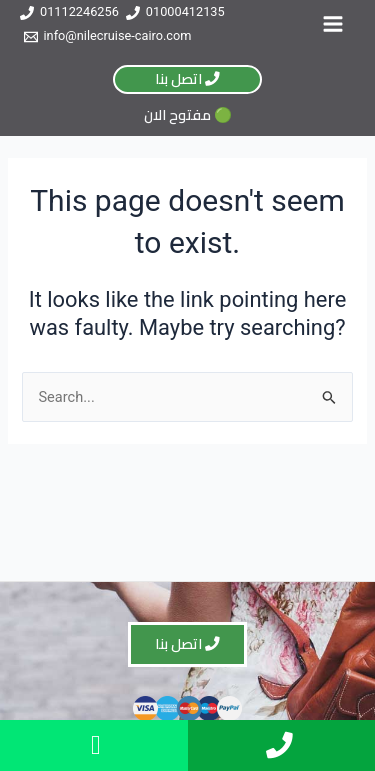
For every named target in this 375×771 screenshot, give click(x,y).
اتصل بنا (187, 78)
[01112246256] (69, 13)
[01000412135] (175, 13)
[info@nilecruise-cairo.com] (108, 37)
